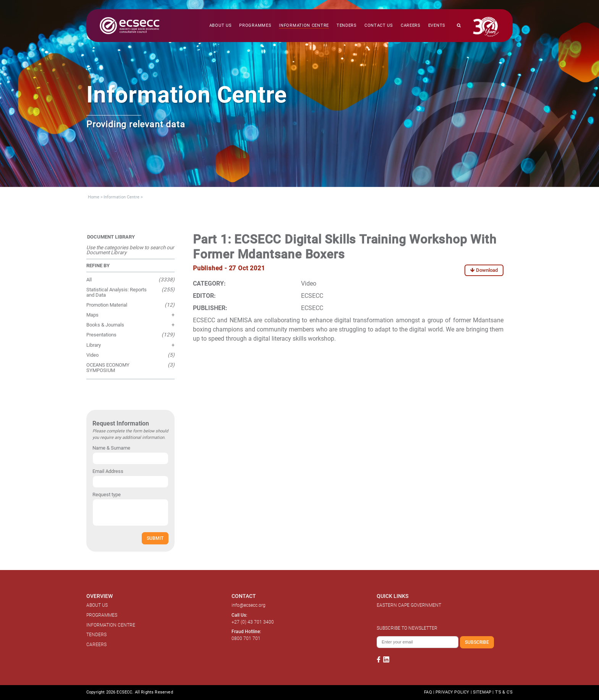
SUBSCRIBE (477, 642)
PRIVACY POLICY (452, 692)
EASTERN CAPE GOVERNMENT (409, 605)
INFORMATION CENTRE (111, 625)
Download (484, 270)
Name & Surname (111, 448)
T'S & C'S (504, 692)
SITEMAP (482, 692)
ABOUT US (97, 605)
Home (94, 197)
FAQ (428, 692)
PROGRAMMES (102, 615)
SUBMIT (155, 538)
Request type (107, 495)
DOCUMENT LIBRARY (111, 237)
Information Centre (121, 197)
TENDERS (96, 635)
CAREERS (96, 645)
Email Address (108, 471)
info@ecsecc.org (249, 605)
